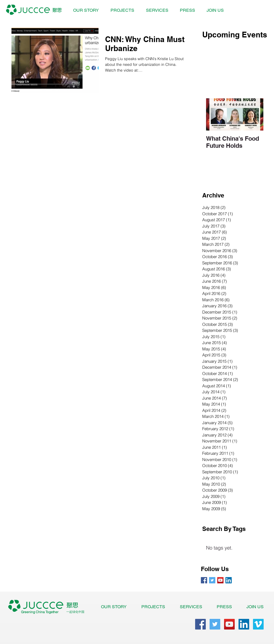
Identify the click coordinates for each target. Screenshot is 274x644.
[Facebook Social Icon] (200, 624)
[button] (122, 10)
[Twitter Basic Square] (212, 580)
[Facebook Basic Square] (204, 580)
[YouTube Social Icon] (220, 580)
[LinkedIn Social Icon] (229, 580)
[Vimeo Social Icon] (258, 624)
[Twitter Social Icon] (215, 624)
